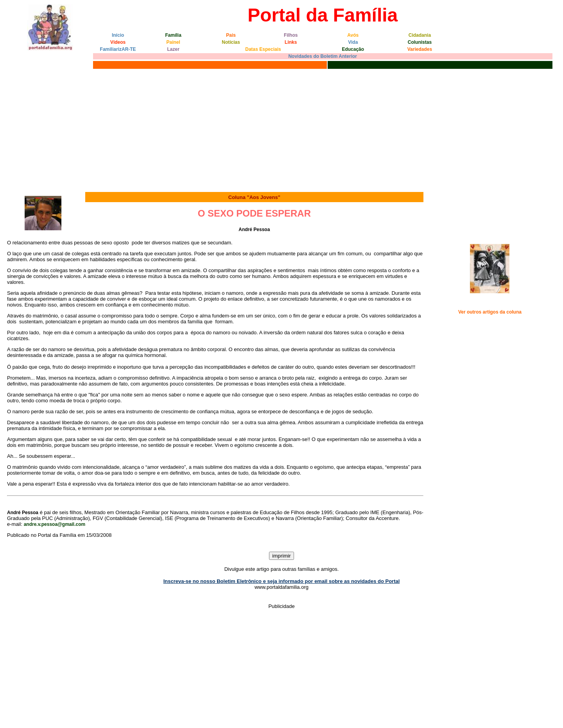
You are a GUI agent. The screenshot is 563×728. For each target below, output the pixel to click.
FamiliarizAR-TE (118, 49)
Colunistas (420, 42)
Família (173, 35)
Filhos (291, 35)
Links (291, 42)
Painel (173, 42)
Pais (231, 35)
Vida (353, 42)
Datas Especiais (263, 49)
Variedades (420, 49)
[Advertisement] (281, 129)
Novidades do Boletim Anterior (323, 56)
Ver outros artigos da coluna (490, 312)
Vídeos (118, 42)
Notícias (231, 42)
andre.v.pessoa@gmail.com (55, 524)
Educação (353, 49)
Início (118, 35)
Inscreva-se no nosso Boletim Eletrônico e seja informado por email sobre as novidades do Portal (282, 581)
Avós (353, 35)
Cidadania (420, 35)
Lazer (173, 49)
